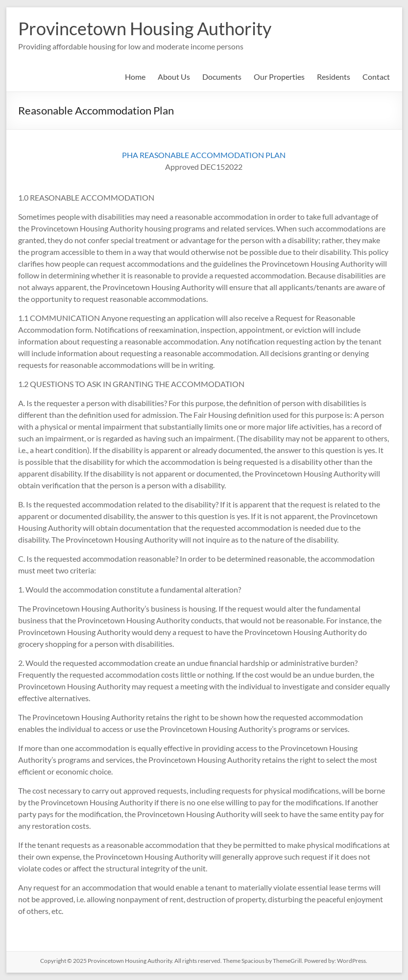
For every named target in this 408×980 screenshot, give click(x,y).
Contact (376, 77)
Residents (334, 77)
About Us (174, 77)
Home (135, 77)
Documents (222, 77)
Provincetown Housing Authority (145, 28)
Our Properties (279, 77)
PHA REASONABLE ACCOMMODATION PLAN (204, 155)
